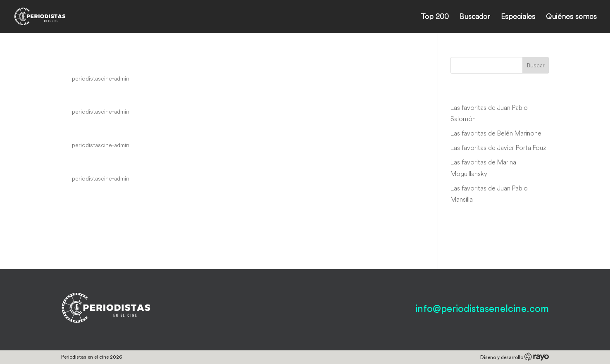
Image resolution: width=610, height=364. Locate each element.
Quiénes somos (571, 17)
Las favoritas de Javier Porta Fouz (498, 148)
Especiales (518, 17)
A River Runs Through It (122, 130)
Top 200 (435, 17)
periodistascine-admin (101, 79)
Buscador (475, 17)
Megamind (89, 63)
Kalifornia (87, 163)
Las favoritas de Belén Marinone (496, 133)
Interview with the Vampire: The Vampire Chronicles (197, 96)
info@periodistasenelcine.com (482, 309)
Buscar (536, 65)
